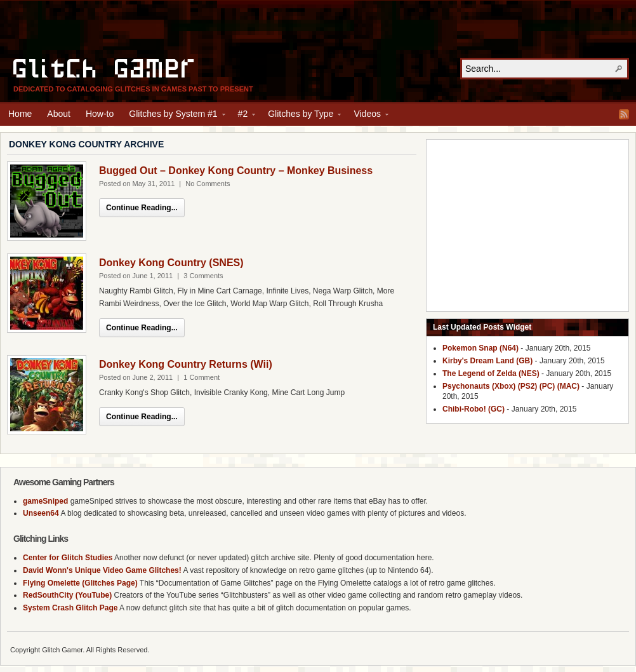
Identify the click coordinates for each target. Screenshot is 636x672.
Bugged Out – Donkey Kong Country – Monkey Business (236, 171)
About (59, 114)
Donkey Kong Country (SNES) (171, 263)
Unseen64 (41, 513)
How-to (100, 114)
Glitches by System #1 (173, 116)
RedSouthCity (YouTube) (67, 595)
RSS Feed (624, 114)
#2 (243, 116)
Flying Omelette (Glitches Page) (80, 583)
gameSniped (45, 501)
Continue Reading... (142, 208)
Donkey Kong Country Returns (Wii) (186, 364)
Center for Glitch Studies (68, 558)
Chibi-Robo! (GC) (474, 409)
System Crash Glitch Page (70, 608)
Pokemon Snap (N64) (480, 348)
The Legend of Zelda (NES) (491, 373)
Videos (367, 116)
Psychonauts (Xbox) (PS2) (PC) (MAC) (511, 386)
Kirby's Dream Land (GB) (487, 361)
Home (20, 114)
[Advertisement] (318, 29)
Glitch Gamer (105, 67)
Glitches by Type (301, 116)
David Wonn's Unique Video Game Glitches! (102, 570)
